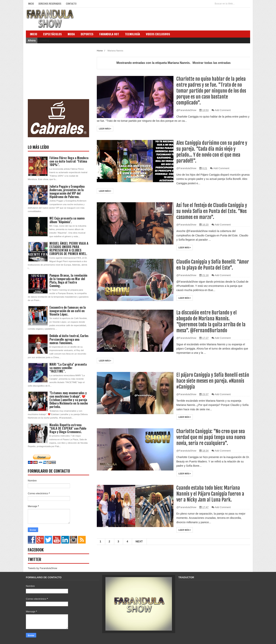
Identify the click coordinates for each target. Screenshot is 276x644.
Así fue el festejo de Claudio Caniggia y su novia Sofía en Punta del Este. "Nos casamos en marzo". (212, 211)
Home (100, 51)
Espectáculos (52, 34)
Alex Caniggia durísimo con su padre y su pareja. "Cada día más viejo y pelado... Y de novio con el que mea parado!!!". (212, 152)
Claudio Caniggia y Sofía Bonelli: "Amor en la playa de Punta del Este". (213, 265)
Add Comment (223, 110)
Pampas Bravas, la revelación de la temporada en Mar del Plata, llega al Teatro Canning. (68, 281)
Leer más (105, 129)
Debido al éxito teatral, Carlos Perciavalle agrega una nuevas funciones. (69, 339)
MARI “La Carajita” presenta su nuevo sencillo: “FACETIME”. (68, 368)
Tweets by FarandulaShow (42, 568)
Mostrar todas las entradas (212, 63)
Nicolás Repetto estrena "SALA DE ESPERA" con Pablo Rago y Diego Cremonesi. (68, 428)
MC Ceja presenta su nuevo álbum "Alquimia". (67, 220)
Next (139, 541)
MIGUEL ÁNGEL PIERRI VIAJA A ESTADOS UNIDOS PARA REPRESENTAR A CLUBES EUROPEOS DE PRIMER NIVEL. (69, 249)
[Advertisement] (57, 71)
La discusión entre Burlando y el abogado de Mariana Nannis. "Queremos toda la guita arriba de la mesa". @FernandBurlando (211, 322)
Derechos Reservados (50, 4)
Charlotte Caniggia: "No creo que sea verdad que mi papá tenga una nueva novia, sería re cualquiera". (211, 437)
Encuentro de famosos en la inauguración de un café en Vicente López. (68, 311)
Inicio (31, 4)
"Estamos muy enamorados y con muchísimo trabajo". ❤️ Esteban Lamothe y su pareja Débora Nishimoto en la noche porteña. (69, 400)
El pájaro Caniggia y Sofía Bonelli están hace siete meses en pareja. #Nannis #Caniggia (213, 381)
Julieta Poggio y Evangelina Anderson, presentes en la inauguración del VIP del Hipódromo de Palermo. (67, 192)
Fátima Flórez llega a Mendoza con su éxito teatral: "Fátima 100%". (69, 161)
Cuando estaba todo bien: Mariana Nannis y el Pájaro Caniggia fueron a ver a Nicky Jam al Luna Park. (210, 494)
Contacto (71, 4)
